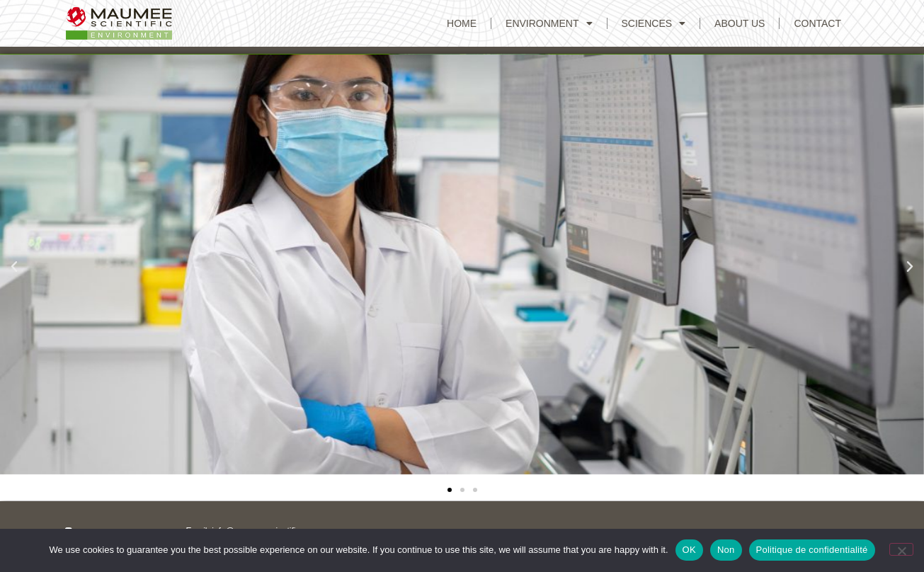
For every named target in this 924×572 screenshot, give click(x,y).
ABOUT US (740, 23)
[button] (14, 267)
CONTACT (817, 23)
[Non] (901, 549)
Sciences (654, 23)
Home (462, 23)
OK (689, 550)
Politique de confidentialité (812, 550)
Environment (549, 23)
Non (726, 550)
